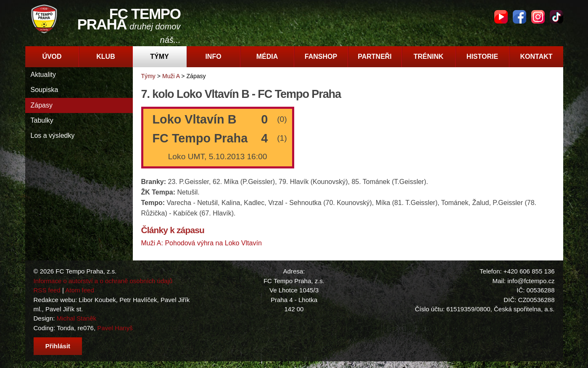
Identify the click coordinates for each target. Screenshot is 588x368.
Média (267, 57)
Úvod (52, 57)
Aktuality (43, 75)
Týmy (159, 57)
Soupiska (45, 90)
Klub (105, 57)
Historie (482, 57)
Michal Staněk (76, 318)
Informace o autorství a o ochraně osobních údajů (103, 281)
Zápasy (42, 105)
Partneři (375, 57)
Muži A (171, 76)
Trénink (428, 57)
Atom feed (80, 290)
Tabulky (42, 120)
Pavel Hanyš (115, 328)
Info (213, 57)
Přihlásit (58, 346)
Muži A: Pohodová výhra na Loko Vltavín (202, 243)
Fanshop (321, 57)
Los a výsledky (53, 135)
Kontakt (536, 57)
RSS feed (47, 290)
